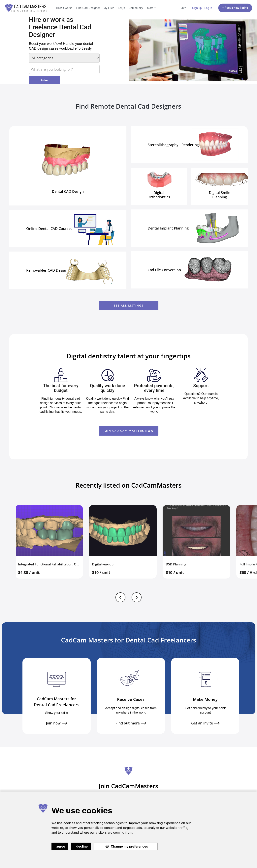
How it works (64, 8)
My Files (109, 8)
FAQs (121, 8)
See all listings (129, 305)
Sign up (197, 8)
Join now (57, 723)
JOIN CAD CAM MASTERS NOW (128, 431)
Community (136, 8)
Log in (208, 8)
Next (137, 597)
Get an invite (205, 723)
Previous (120, 597)
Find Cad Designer (88, 8)
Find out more (131, 723)
